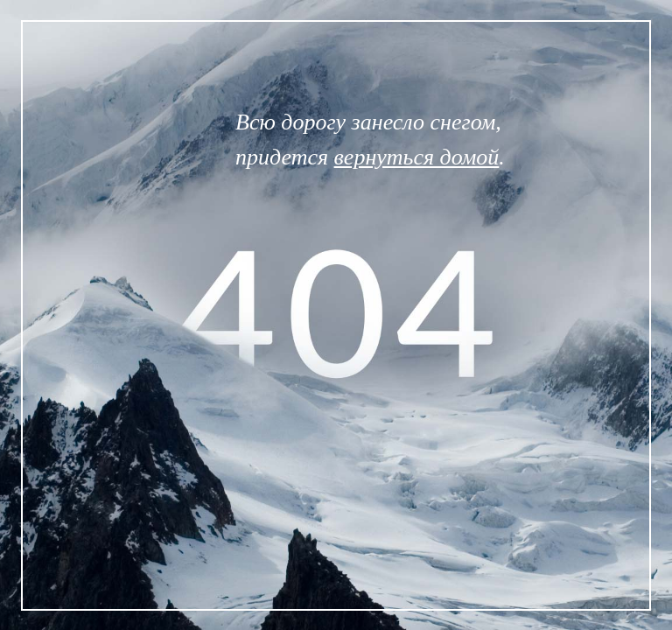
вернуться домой (417, 157)
